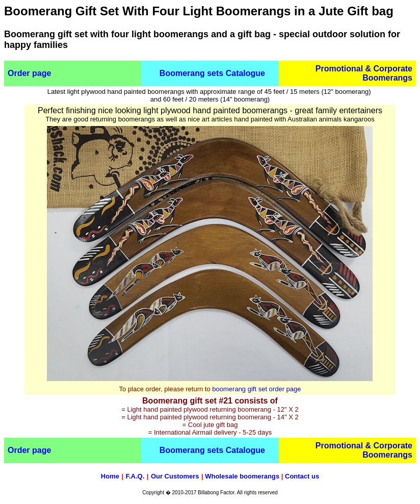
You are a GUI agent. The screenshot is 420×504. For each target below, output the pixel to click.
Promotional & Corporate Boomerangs (364, 73)
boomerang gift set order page (256, 389)
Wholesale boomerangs (242, 476)
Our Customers (175, 476)
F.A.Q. (135, 476)
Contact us (302, 476)
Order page (29, 73)
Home (110, 476)
